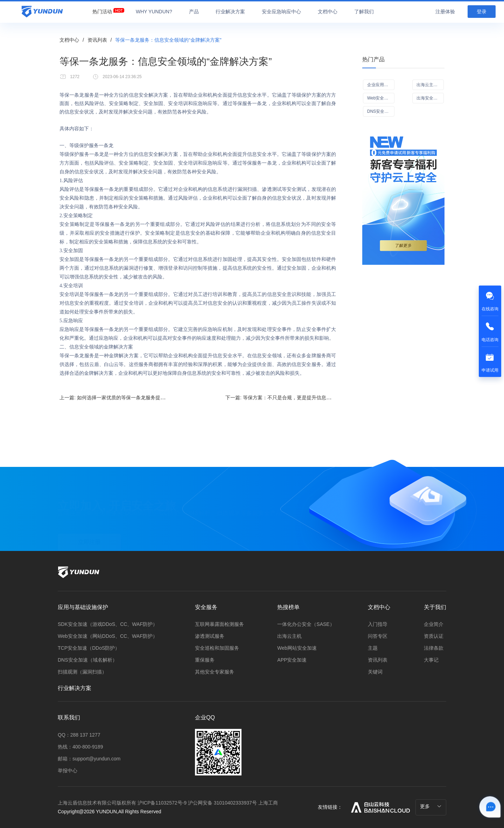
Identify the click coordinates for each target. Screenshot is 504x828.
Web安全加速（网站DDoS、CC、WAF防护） (108, 636)
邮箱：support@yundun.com (89, 759)
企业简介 (434, 624)
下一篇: (295, 397)
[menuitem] (102, 10)
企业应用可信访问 (381, 85)
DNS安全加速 (380, 111)
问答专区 (378, 636)
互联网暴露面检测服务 (219, 624)
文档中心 (69, 40)
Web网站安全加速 (297, 648)
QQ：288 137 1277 (79, 735)
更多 (431, 806)
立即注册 (89, 533)
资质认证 (434, 636)
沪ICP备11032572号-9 (162, 803)
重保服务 (205, 660)
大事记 (431, 660)
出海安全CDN (429, 98)
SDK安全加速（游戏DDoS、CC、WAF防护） (108, 624)
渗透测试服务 (210, 636)
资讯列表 (97, 40)
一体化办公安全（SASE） (306, 624)
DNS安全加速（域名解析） (87, 660)
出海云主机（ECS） (430, 85)
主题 (373, 648)
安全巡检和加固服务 (217, 648)
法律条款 (434, 648)
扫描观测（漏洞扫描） (82, 672)
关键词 (375, 672)
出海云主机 (289, 636)
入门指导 (378, 624)
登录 (482, 12)
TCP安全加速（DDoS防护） (89, 648)
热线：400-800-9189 (80, 747)
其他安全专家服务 (215, 672)
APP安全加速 (292, 660)
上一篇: (141, 397)
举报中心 (68, 771)
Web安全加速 (380, 98)
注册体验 (445, 12)
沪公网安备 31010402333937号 (223, 803)
